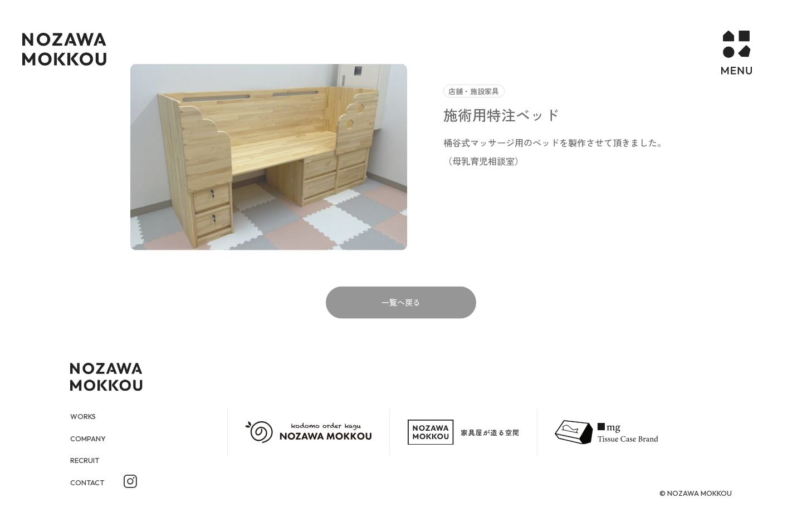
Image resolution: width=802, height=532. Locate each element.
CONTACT (91, 484)
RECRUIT (87, 462)
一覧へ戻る (401, 323)
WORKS (85, 416)
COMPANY (92, 439)
